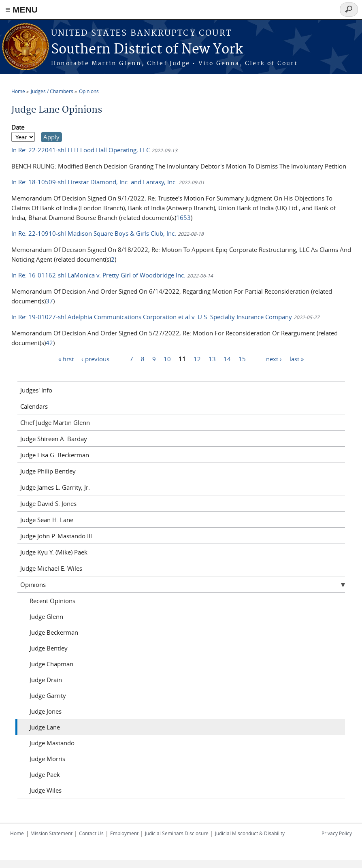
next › (274, 358)
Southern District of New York (147, 50)
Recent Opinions (52, 601)
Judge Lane (45, 727)
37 (49, 301)
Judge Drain (46, 680)
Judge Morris (47, 759)
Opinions (89, 91)
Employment (124, 833)
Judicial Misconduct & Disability (250, 833)
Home (18, 91)
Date (18, 127)
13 (212, 358)
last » (297, 358)
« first (66, 358)
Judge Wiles (46, 790)
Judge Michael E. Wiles (51, 568)
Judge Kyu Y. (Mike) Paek (54, 552)
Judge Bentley (49, 648)
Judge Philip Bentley (48, 471)
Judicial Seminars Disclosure (177, 833)
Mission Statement (51, 833)
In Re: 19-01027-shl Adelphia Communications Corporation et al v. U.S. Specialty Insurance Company (152, 317)
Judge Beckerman (54, 632)
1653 (183, 218)
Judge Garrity (48, 695)
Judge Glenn (46, 616)
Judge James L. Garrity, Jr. (55, 487)
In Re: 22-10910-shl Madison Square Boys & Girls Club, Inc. (94, 233)
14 (227, 358)
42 (49, 343)
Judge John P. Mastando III (56, 536)
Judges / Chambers (52, 91)
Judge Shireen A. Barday (54, 439)
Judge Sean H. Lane (47, 520)
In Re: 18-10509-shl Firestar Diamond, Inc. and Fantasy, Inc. (95, 182)
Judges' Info (36, 390)
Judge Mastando (52, 743)
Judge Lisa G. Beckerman (55, 455)
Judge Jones (46, 711)
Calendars (34, 406)
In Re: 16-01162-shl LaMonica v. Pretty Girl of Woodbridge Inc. (98, 275)
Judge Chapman (51, 664)
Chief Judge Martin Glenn (55, 422)
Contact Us (91, 833)
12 (197, 358)
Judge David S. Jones (48, 503)
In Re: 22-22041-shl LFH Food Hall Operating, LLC (81, 150)
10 (167, 358)
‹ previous (95, 358)
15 (242, 358)
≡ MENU (21, 10)
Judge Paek (45, 774)
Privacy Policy (337, 833)
